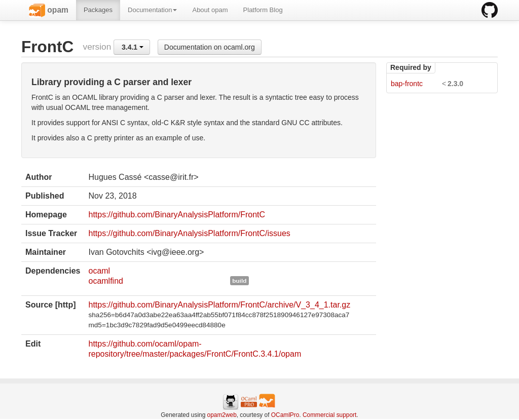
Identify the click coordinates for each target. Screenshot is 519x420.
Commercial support (329, 415)
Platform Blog (263, 10)
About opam (210, 10)
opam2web (222, 415)
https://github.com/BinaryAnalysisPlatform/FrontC (177, 215)
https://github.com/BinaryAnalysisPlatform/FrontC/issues (189, 233)
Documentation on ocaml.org (210, 47)
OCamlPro (285, 415)
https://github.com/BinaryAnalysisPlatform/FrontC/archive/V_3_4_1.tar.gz (219, 305)
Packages (98, 10)
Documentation (152, 10)
